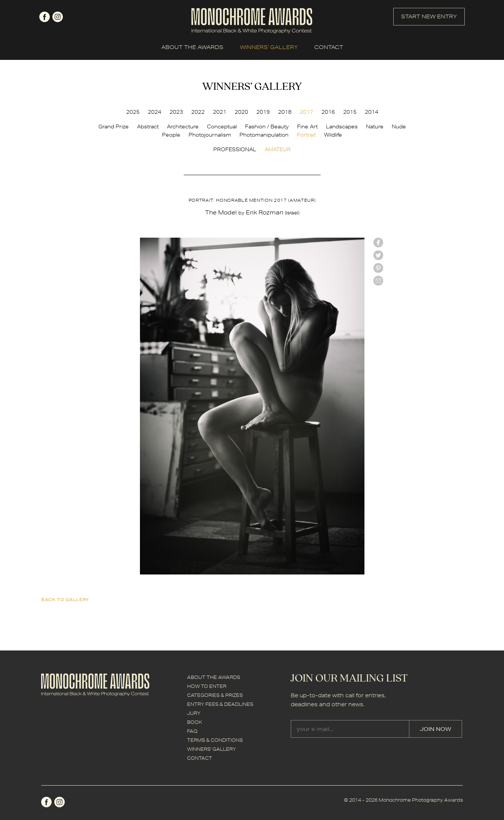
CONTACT (329, 47)
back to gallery (65, 599)
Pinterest (378, 268)
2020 (241, 112)
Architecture (183, 126)
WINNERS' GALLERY (269, 47)
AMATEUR (278, 149)
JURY (194, 713)
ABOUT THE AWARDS (192, 47)
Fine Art (307, 126)
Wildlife (333, 135)
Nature (375, 126)
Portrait (306, 135)
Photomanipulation (264, 135)
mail (378, 281)
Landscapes (342, 126)
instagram (58, 17)
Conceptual (222, 126)
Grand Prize (114, 126)
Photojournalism (210, 135)
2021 (220, 112)
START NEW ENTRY (429, 16)
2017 (306, 112)
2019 (263, 112)
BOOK (195, 722)
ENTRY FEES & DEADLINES (220, 704)
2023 (176, 112)
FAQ (192, 731)
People (171, 135)
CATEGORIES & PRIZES (215, 695)
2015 (350, 112)
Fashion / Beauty (267, 126)
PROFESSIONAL (235, 149)
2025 (133, 112)
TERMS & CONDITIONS (215, 740)
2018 (285, 112)
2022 (198, 112)
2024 (155, 112)
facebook (45, 17)
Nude (399, 126)
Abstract (148, 126)
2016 (328, 112)
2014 (372, 112)
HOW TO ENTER (207, 686)
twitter (378, 255)
